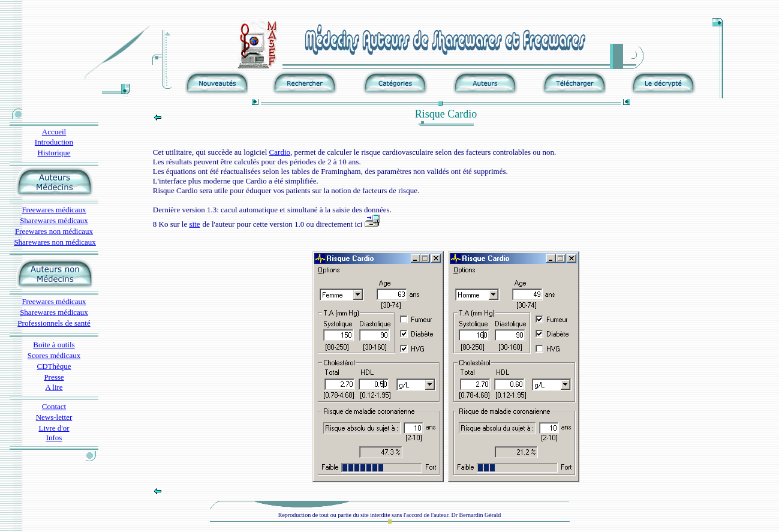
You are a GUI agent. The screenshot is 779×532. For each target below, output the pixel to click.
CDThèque (54, 366)
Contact (54, 406)
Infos (54, 438)
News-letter (54, 417)
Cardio (280, 152)
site (194, 224)
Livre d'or (54, 428)
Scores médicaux (54, 355)
